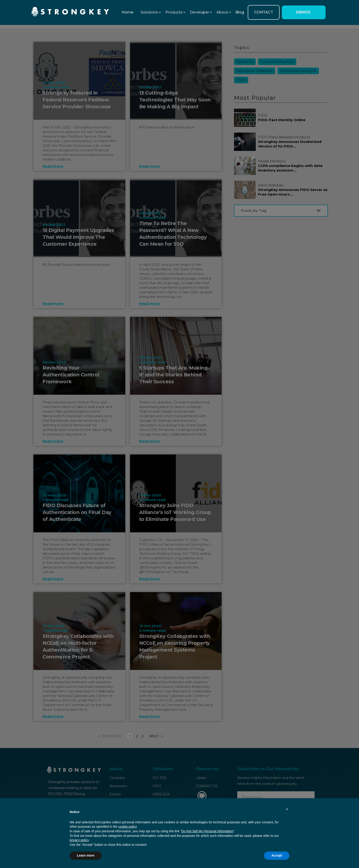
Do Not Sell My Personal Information (207, 831)
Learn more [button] (86, 855)
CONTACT (264, 12)
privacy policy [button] (79, 840)
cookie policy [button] (127, 827)
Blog (240, 12)
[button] (149, 12)
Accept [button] (277, 855)
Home (127, 12)
